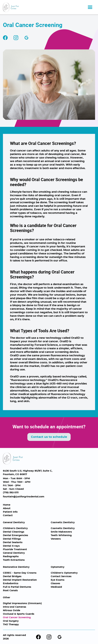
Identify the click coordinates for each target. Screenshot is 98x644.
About (7, 508)
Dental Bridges (12, 576)
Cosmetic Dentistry (63, 522)
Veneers (56, 539)
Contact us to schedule (49, 437)
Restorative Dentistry (16, 567)
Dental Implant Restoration (20, 580)
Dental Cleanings (14, 532)
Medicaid (56, 587)
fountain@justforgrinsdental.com (24, 497)
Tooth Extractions (14, 560)
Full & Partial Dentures (17, 587)
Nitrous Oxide (12, 610)
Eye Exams (58, 580)
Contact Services (61, 576)
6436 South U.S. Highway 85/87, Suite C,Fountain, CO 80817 (28, 473)
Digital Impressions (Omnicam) (22, 603)
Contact (8, 515)
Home (7, 505)
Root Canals (10, 590)
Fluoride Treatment (15, 549)
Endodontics (11, 583)
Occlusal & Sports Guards (19, 614)
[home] (11, 7)
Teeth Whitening (61, 535)
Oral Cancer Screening (17, 617)
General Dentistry (14, 522)
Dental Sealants (13, 542)
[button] (90, 7)
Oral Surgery (11, 621)
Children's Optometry (64, 573)
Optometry (58, 567)
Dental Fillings (12, 539)
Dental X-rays (11, 546)
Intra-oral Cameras (15, 607)
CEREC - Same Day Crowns (20, 573)
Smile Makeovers (61, 532)
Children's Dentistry (15, 528)
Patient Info (10, 512)
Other (7, 598)
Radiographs (11, 556)
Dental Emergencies (16, 535)
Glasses (55, 583)
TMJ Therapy (11, 624)
